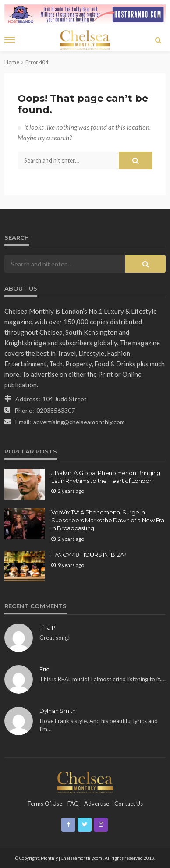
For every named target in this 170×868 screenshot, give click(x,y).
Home (12, 62)
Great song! (55, 638)
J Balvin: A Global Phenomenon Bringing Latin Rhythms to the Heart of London (106, 477)
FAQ (73, 804)
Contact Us (129, 804)
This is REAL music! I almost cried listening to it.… (103, 679)
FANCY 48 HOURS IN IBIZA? (89, 555)
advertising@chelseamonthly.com (79, 422)
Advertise (97, 804)
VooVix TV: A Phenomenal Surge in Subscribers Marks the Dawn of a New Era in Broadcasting (108, 520)
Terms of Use (45, 804)
